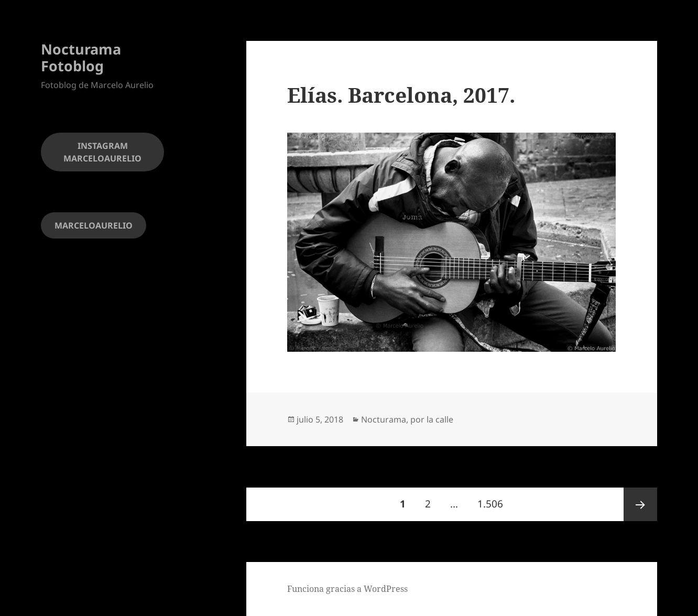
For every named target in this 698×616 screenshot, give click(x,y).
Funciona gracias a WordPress (347, 589)
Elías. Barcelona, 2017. (401, 95)
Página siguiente (640, 504)
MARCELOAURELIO (94, 225)
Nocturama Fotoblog (81, 57)
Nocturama (384, 419)
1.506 (493, 499)
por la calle (432, 419)
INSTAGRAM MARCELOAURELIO (102, 152)
